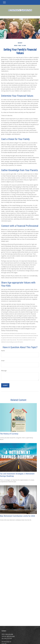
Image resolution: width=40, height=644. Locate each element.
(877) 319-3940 (11, 636)
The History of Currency (9, 434)
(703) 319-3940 (9, 634)
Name (3, 351)
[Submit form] (5, 385)
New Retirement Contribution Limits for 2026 (17, 516)
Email (3, 361)
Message (4, 371)
